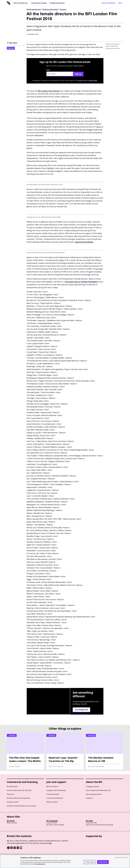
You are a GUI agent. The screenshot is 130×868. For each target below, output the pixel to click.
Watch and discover (21, 3)
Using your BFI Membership (56, 790)
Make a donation (52, 802)
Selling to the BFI (13, 802)
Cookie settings (90, 862)
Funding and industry (57, 3)
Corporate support (53, 794)
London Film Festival (49, 91)
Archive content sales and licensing (19, 790)
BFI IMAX (89, 821)
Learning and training (39, 3)
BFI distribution (12, 786)
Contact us (90, 798)
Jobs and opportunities (94, 794)
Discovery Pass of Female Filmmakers (82, 282)
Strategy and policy (92, 786)
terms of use (82, 80)
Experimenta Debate (84, 242)
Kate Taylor (13, 43)
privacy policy (93, 80)
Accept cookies (103, 862)
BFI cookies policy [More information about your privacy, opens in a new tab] (40, 864)
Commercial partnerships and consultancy (22, 806)
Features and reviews (50, 9)
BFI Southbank (52, 821)
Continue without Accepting (122, 857)
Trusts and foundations (55, 798)
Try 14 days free (81, 710)
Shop (120, 3)
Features (63, 9)
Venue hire (11, 794)
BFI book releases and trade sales (18, 798)
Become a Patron (52, 786)
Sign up (78, 74)
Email (60, 73)
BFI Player (11, 821)
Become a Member (109, 3)
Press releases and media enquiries (98, 790)
